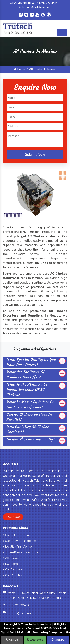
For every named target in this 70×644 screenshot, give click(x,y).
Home (19, 69)
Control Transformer (17, 535)
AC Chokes (11, 558)
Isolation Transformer (18, 547)
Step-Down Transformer (20, 541)
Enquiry (58, 640)
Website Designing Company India (45, 633)
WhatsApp (35, 640)
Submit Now (35, 154)
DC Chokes (11, 564)
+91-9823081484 (18, 605)
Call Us (12, 640)
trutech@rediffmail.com (35, 7)
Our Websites (13, 575)
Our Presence (13, 570)
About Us (13, 517)
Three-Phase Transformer (21, 552)
